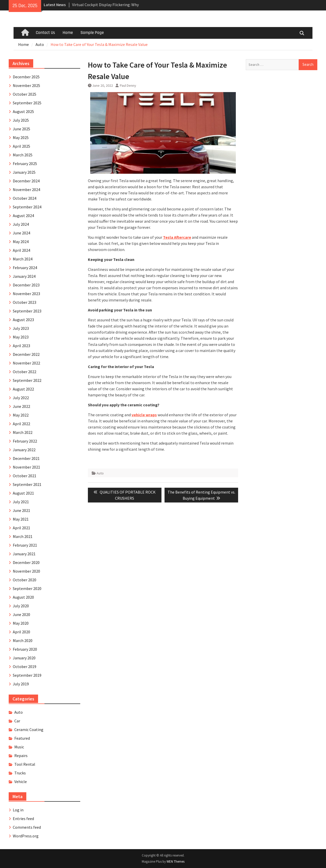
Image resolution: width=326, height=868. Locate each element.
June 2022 (21, 406)
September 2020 (27, 588)
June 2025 (21, 129)
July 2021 (21, 502)
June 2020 (21, 614)
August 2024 (23, 216)
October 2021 (25, 476)
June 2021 (21, 510)
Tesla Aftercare (177, 237)
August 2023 (23, 320)
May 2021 (21, 519)
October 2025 (25, 94)
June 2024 (21, 233)
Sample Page (92, 33)
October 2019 (25, 666)
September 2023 (27, 311)
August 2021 (23, 493)
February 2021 (25, 545)
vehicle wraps (144, 415)
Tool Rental (25, 764)
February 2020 (25, 649)
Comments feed (27, 827)
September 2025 (27, 103)
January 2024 (24, 276)
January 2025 (24, 172)
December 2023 (26, 285)
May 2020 (21, 623)
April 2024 (21, 250)
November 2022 (26, 363)
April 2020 (21, 632)
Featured (22, 738)
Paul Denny (128, 85)
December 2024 (26, 181)
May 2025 (21, 137)
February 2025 (25, 163)
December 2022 (26, 354)
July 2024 (21, 224)
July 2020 (21, 606)
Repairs (21, 756)
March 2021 (23, 536)
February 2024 (25, 268)
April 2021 (21, 528)
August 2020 (23, 597)
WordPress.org (26, 836)
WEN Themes (176, 861)
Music (19, 747)
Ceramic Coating (29, 729)
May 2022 (21, 415)
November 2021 (26, 467)
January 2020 (24, 658)
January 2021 (24, 554)
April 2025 (21, 146)
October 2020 (25, 580)
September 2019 (27, 675)
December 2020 (26, 562)
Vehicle (21, 782)
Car (17, 721)
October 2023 (25, 302)
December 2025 (26, 77)
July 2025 (21, 120)
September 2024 (27, 207)
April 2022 (21, 424)
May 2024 (21, 242)
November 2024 (26, 190)
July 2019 (21, 684)
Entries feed (23, 819)
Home (68, 33)
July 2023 (21, 328)
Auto (100, 473)
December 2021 (26, 458)
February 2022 (25, 441)
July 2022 (21, 398)
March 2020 (23, 640)
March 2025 (23, 155)
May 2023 (21, 337)
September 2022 (27, 380)
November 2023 (26, 294)
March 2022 (23, 432)
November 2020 (26, 571)
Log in (18, 810)
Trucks (20, 773)
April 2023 (21, 346)
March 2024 (23, 259)
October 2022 (25, 372)
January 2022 (24, 450)
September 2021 (27, 484)
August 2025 (23, 111)
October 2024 (25, 198)
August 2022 (23, 389)
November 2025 (26, 85)
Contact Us (45, 33)
